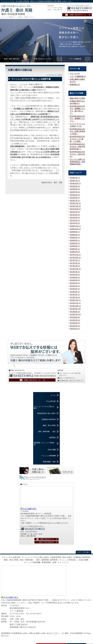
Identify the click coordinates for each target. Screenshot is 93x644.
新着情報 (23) (75, 85)
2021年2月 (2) (75, 223)
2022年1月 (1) (75, 201)
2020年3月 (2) (75, 243)
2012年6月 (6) (75, 317)
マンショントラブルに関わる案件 (44, 407)
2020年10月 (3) (75, 229)
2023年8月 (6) (75, 189)
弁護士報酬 (52, 450)
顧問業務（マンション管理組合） (44, 444)
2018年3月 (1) (75, 249)
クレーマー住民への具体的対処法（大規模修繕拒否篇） (77, 162)
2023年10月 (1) (75, 183)
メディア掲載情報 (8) (78, 77)
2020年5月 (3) (75, 238)
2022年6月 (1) (75, 198)
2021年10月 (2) (75, 209)
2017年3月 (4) (75, 263)
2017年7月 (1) (75, 260)
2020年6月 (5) (75, 235)
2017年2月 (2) (75, 266)
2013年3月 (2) (75, 295)
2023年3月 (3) (75, 195)
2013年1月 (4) (75, 297)
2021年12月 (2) (75, 203)
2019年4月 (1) (75, 246)
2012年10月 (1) (75, 306)
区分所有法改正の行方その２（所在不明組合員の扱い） (77, 147)
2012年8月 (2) (75, 312)
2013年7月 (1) (75, 286)
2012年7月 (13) (75, 314)
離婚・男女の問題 (49, 425)
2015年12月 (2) (75, 269)
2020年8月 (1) (75, 232)
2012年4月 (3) (75, 323)
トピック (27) (75, 74)
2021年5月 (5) (75, 215)
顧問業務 (52, 438)
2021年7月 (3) (75, 212)
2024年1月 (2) (75, 181)
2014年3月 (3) (75, 280)
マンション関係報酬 (48, 456)
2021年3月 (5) (75, 220)
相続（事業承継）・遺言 (47, 431)
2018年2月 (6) (75, 252)
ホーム (53, 395)
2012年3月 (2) (75, 326)
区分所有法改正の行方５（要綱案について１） (77, 119)
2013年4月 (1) (75, 292)
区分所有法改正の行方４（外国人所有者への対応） (77, 131)
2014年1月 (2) (75, 283)
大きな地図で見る (30, 509)
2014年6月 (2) (75, 277)
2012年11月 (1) (75, 303)
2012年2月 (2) (75, 329)
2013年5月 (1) (75, 289)
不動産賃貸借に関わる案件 (46, 413)
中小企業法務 (51, 401)
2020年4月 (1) (75, 240)
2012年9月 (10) (75, 309)
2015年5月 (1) (75, 272)
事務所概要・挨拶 (49, 462)
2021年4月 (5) (75, 218)
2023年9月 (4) (75, 186)
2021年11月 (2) (75, 206)
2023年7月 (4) (75, 192)
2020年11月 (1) (75, 226)
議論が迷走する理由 (77, 98)
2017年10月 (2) (75, 258)
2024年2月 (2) (75, 178)
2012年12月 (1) (75, 300)
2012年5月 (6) (75, 320)
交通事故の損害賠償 (48, 419)
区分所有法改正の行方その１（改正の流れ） (77, 154)
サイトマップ (63, 562)
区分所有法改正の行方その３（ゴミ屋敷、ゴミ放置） (77, 139)
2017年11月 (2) (75, 255)
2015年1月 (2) (75, 275)
